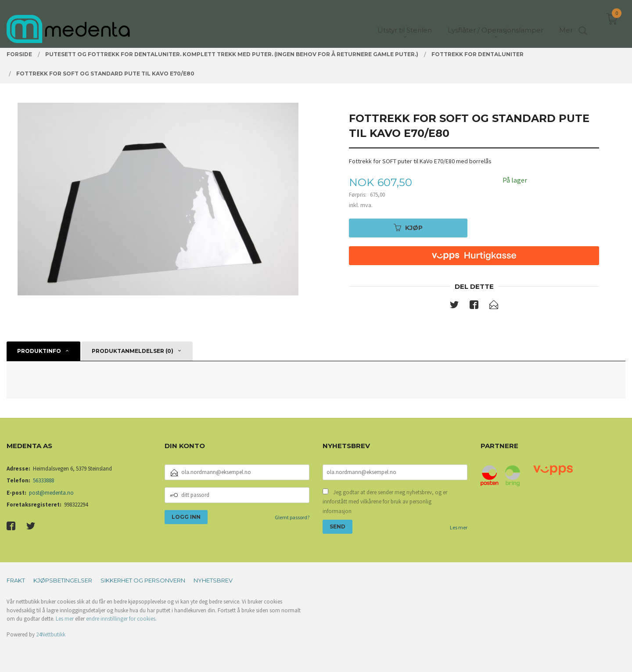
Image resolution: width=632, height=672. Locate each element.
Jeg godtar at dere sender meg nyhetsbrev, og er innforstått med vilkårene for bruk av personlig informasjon (385, 502)
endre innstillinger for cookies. (121, 619)
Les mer (459, 527)
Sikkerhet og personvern (143, 580)
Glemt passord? (292, 517)
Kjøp (408, 228)
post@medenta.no (51, 493)
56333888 (43, 480)
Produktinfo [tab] (39, 351)
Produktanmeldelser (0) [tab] (133, 351)
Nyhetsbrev (213, 580)
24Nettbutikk (51, 634)
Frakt (16, 580)
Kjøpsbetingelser (63, 580)
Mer (566, 22)
